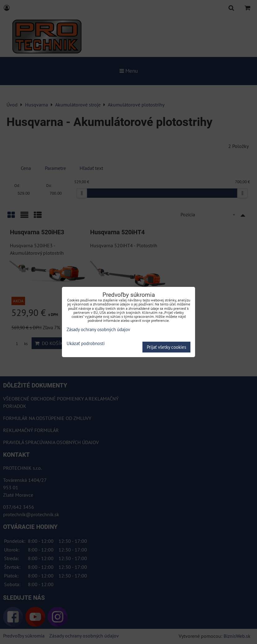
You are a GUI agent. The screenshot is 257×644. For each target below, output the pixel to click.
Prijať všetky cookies (166, 347)
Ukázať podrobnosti (86, 344)
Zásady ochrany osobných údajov (98, 329)
